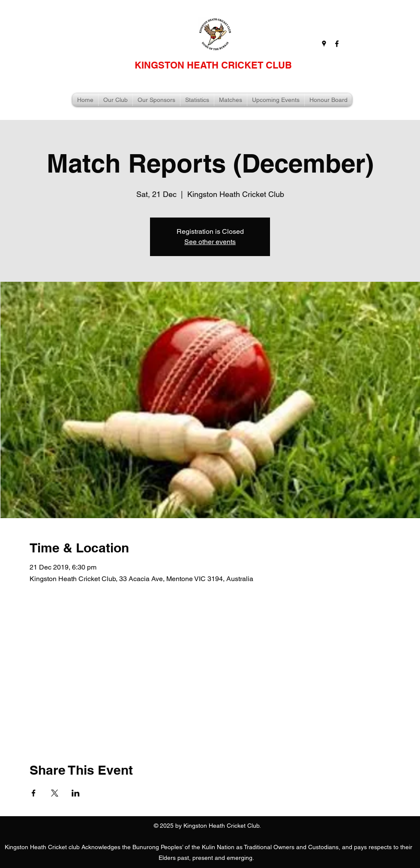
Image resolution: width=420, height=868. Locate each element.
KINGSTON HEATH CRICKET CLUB (213, 65)
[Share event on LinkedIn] (76, 793)
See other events (210, 242)
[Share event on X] (55, 793)
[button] (115, 100)
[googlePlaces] (324, 44)
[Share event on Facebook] (34, 793)
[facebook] (337, 44)
